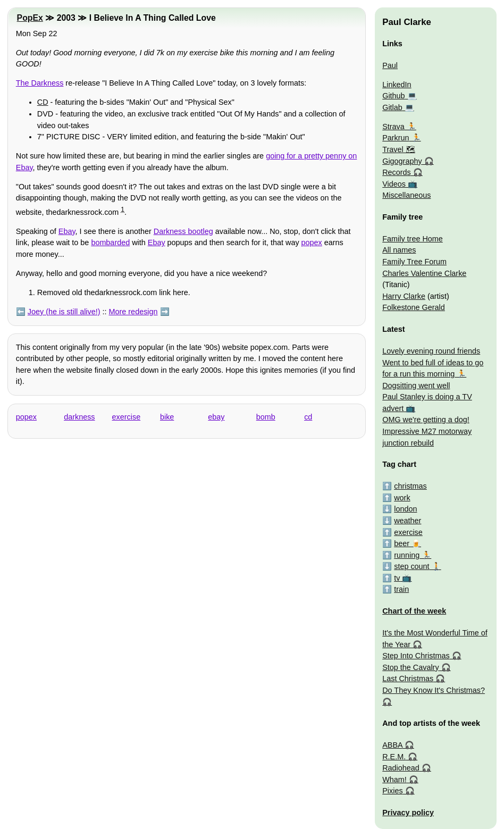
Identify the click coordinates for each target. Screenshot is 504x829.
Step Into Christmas (416, 656)
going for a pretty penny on (311, 156)
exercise (127, 417)
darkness (79, 417)
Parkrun (396, 138)
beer (402, 543)
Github (393, 96)
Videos (394, 184)
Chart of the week (414, 611)
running (407, 555)
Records (397, 172)
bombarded (110, 242)
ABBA (392, 745)
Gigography (402, 161)
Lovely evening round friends (431, 351)
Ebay (24, 168)
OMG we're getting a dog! (426, 420)
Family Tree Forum (414, 262)
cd (308, 417)
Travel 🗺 (398, 149)
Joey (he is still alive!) (64, 312)
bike (167, 417)
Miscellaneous (406, 195)
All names (399, 250)
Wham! (394, 780)
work (402, 498)
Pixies (392, 791)
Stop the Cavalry (410, 667)
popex (312, 242)
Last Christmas (408, 679)
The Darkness (40, 83)
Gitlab (392, 107)
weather (408, 521)
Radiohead (401, 768)
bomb (266, 417)
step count (411, 566)
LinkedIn (397, 85)
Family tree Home (413, 239)
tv (397, 578)
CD (43, 102)
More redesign (133, 312)
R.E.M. (394, 757)
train (401, 589)
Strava (393, 127)
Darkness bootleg (183, 231)
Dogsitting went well (416, 386)
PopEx (30, 18)
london (405, 509)
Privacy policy (408, 813)
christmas (410, 486)
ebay (216, 417)
